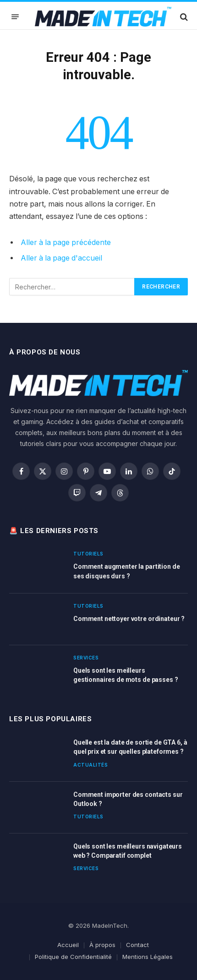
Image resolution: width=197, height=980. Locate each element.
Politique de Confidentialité (73, 957)
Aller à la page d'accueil (61, 258)
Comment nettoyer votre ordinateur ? (129, 619)
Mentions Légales (148, 957)
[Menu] (15, 17)
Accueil (68, 945)
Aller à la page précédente (66, 242)
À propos (102, 945)
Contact (137, 945)
